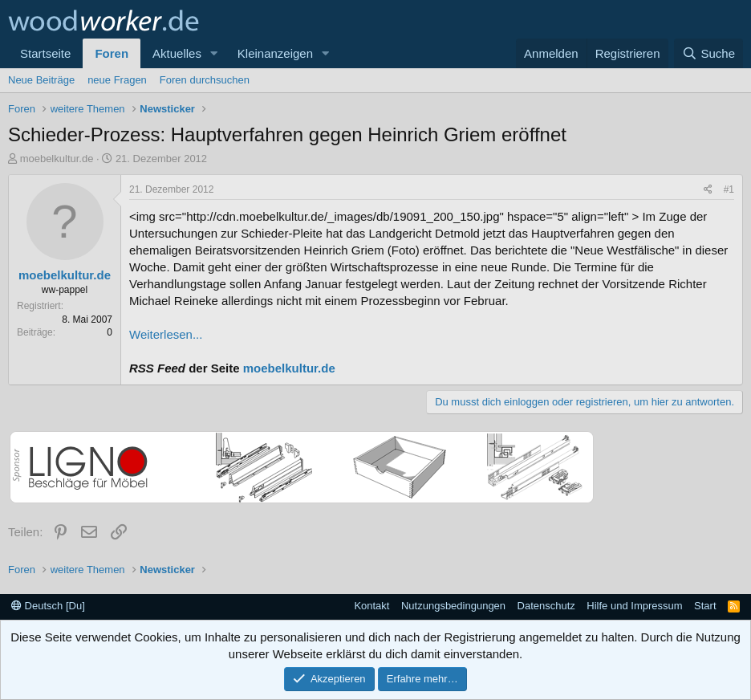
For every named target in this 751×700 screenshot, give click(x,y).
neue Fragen (117, 80)
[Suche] (708, 53)
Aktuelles (177, 53)
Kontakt (371, 606)
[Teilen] (708, 190)
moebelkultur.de (57, 159)
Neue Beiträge (41, 80)
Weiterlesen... (166, 334)
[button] (214, 53)
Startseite (45, 53)
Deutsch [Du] (48, 606)
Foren (112, 53)
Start (705, 606)
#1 (729, 189)
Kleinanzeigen (275, 53)
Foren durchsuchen (205, 80)
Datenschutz (546, 606)
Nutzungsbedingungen (453, 606)
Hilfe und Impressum (634, 606)
